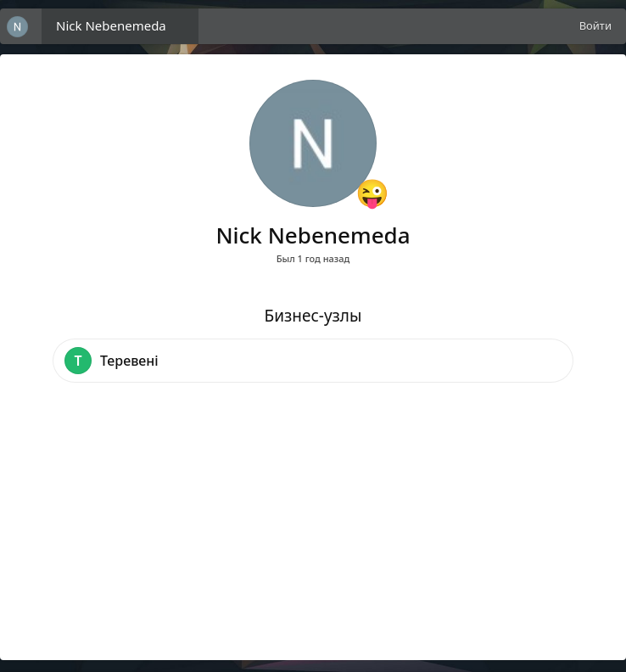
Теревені (129, 361)
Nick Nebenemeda (111, 25)
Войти (595, 25)
